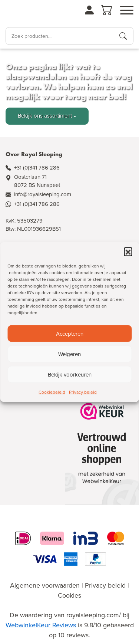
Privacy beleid (83, 392)
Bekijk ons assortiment (45, 116)
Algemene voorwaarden (45, 585)
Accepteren (70, 333)
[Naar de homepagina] (26, 13)
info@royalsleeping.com (43, 194)
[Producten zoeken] (123, 36)
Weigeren (69, 354)
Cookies (69, 595)
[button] (128, 252)
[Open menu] (127, 10)
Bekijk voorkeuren (70, 374)
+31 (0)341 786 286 (37, 168)
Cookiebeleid (52, 392)
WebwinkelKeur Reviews (41, 625)
